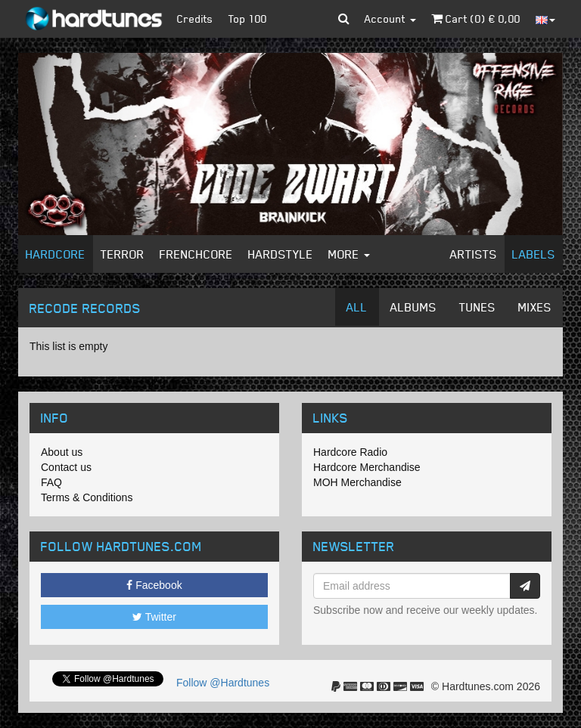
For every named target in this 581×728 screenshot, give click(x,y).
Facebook (154, 585)
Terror (123, 254)
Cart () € (476, 19)
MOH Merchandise (357, 482)
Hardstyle (281, 254)
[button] (344, 19)
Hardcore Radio (350, 452)
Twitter (154, 617)
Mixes (535, 307)
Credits (195, 19)
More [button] (349, 254)
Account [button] (390, 19)
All (357, 307)
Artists (474, 254)
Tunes (477, 307)
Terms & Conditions (87, 497)
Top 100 (248, 19)
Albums (413, 307)
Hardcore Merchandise (367, 467)
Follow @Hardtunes (223, 683)
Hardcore (56, 254)
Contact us (66, 467)
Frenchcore (196, 254)
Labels (534, 254)
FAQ (51, 482)
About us (62, 452)
